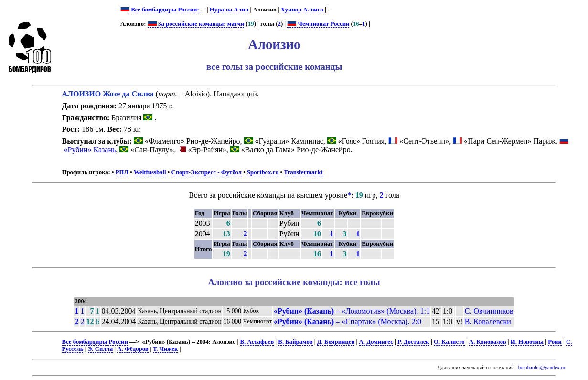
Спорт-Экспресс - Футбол (206, 172)
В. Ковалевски (488, 322)
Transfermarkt (303, 172)
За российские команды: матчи (196, 24)
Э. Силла (100, 349)
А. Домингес (376, 342)
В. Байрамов (295, 342)
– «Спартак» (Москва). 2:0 (347, 322)
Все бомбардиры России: (165, 10)
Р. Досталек (413, 342)
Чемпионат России (318, 24)
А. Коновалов (488, 342)
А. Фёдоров (133, 349)
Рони (555, 342)
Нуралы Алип (229, 10)
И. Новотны (527, 342)
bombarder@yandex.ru (542, 367)
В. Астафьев (257, 342)
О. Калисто (449, 342)
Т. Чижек (166, 349)
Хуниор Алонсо (302, 10)
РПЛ (122, 172)
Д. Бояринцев (336, 342)
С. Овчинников (489, 311)
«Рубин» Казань (90, 150)
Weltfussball (150, 172)
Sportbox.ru (263, 172)
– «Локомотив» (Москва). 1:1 (352, 311)
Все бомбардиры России (95, 342)
